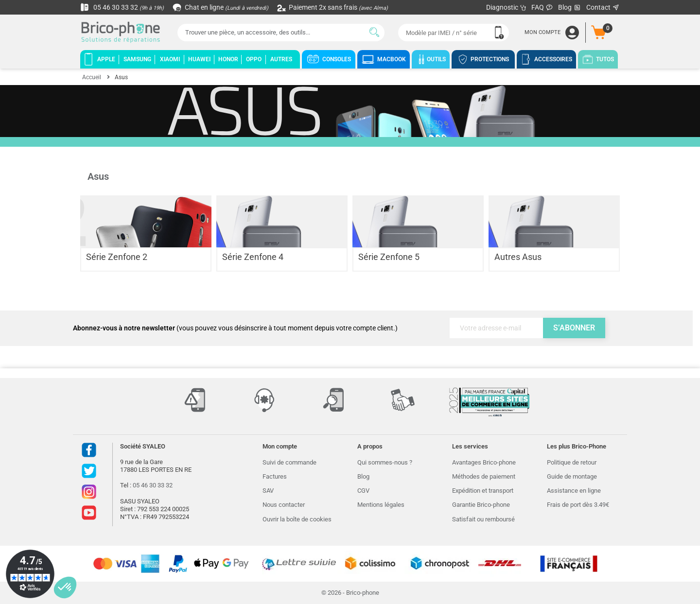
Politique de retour (572, 462)
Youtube (89, 513)
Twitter (89, 471)
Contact (603, 7)
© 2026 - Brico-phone (350, 593)
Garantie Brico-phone (481, 505)
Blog (570, 8)
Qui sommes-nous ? (385, 462)
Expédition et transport (483, 491)
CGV (363, 491)
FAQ (542, 7)
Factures (275, 476)
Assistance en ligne (574, 491)
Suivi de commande (289, 462)
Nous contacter (284, 505)
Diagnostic (506, 7)
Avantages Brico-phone (484, 462)
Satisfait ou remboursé (483, 519)
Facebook (89, 450)
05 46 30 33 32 (122, 7)
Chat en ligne (221, 7)
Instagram (89, 492)
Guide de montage (572, 476)
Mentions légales (381, 505)
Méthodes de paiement (484, 476)
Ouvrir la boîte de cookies (297, 519)
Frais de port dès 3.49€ (578, 505)
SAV (268, 491)
